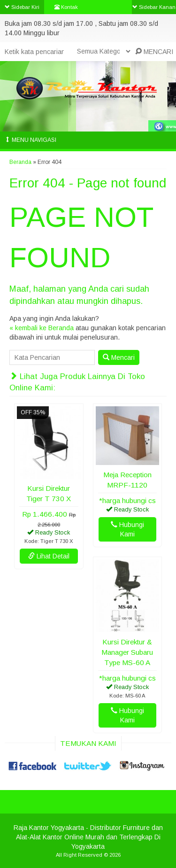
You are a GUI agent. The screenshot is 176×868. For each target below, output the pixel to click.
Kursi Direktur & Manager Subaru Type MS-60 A (127, 652)
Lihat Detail (49, 556)
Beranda (20, 162)
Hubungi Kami (127, 529)
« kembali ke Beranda (42, 328)
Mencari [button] (119, 357)
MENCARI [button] (154, 52)
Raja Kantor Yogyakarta (49, 828)
